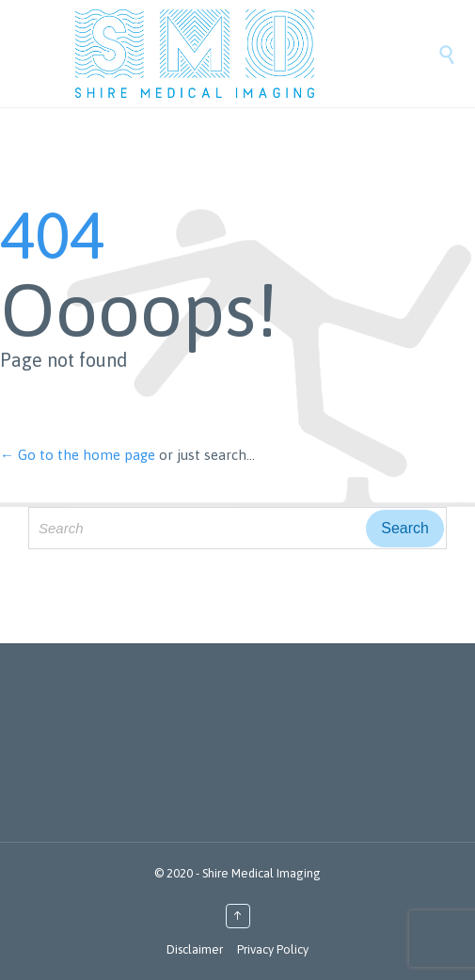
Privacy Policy (273, 949)
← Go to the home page (78, 455)
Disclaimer (195, 949)
